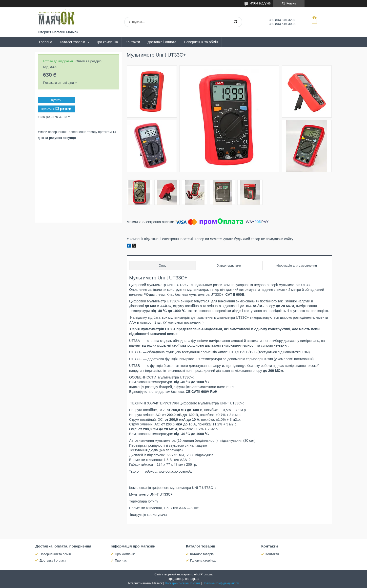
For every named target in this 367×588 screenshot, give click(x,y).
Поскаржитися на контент (183, 583)
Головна (46, 42)
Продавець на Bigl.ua (183, 579)
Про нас (121, 560)
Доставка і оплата (162, 42)
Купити (56, 100)
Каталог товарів (72, 42)
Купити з (56, 109)
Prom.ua (207, 574)
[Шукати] (235, 22)
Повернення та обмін (201, 42)
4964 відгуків (260, 3)
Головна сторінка (203, 560)
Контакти (133, 42)
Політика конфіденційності (221, 583)
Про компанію (107, 42)
